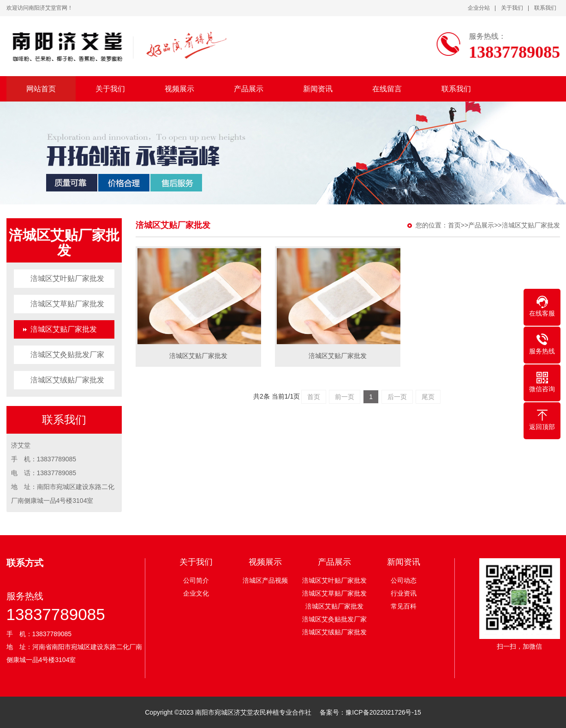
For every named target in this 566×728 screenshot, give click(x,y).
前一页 (345, 397)
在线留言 (387, 89)
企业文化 (196, 593)
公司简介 (196, 580)
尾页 (428, 397)
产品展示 (249, 89)
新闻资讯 (318, 89)
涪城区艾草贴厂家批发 (67, 304)
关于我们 (512, 8)
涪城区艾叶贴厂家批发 (67, 278)
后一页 (397, 397)
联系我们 (545, 8)
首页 (454, 225)
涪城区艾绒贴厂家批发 (67, 380)
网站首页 (41, 89)
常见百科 (404, 606)
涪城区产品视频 (265, 580)
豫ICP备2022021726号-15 (383, 712)
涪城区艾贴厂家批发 (64, 329)
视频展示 (179, 89)
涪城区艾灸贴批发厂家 (67, 355)
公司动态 (404, 580)
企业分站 (479, 8)
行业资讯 (404, 593)
